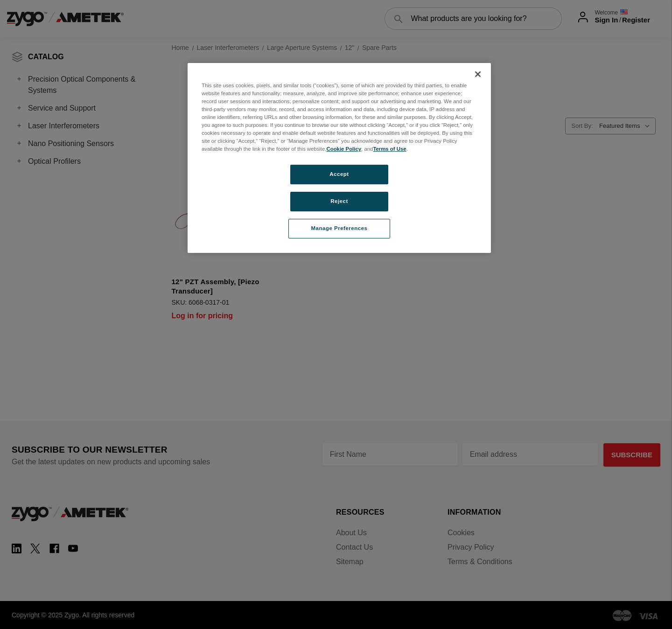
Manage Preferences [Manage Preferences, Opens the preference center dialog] (339, 228)
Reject (339, 201)
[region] (339, 158)
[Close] (478, 74)
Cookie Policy (344, 149)
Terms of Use (389, 149)
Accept (339, 174)
